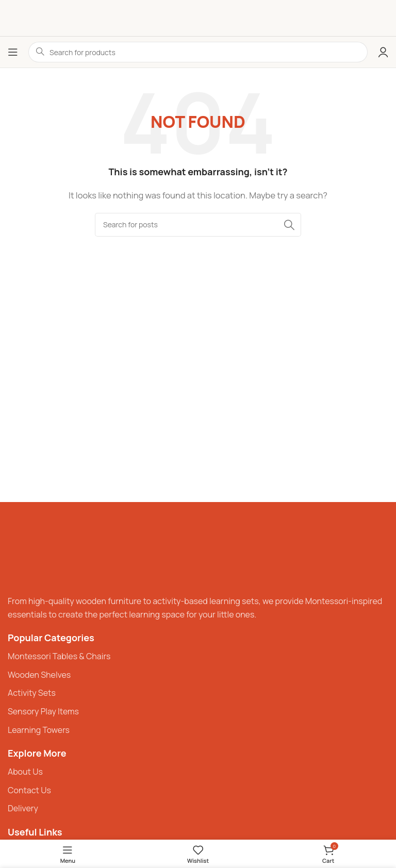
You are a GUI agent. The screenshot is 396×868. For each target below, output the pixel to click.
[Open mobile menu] (13, 52)
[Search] (198, 225)
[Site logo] (198, 18)
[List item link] (198, 657)
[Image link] (39, 553)
